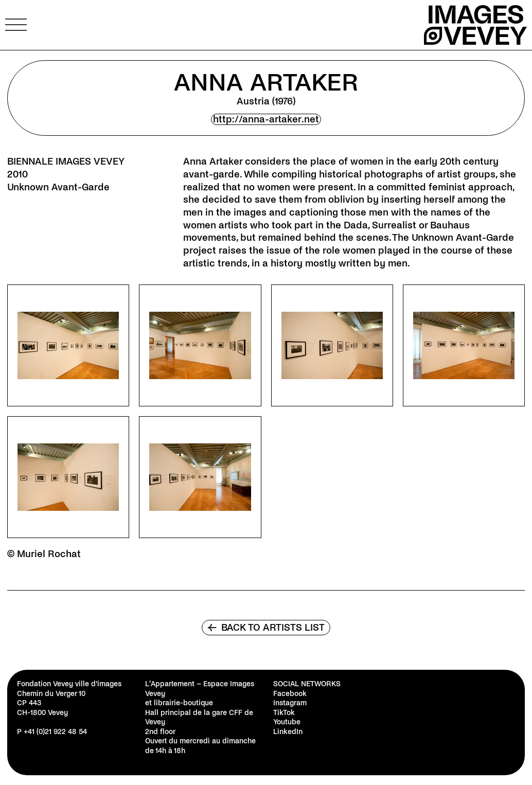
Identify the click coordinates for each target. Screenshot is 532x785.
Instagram (290, 703)
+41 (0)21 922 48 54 (55, 732)
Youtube (287, 722)
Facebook (290, 694)
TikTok (284, 713)
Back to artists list (266, 628)
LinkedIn (288, 732)
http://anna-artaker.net (266, 119)
